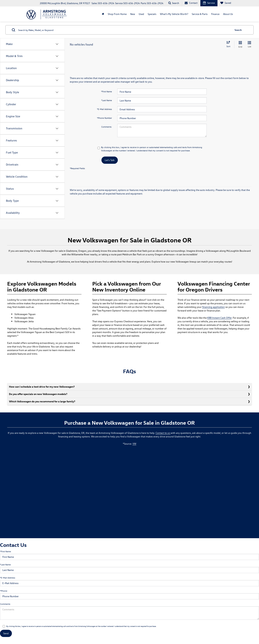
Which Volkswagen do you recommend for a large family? (42, 401)
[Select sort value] (229, 44)
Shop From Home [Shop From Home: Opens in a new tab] (117, 14)
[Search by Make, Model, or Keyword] (124, 30)
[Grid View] (240, 45)
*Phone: (4, 591)
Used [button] (141, 14)
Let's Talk (110, 160)
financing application (213, 307)
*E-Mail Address (104, 109)
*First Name (106, 91)
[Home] (103, 14)
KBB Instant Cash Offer (219, 318)
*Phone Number (104, 118)
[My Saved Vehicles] (226, 3)
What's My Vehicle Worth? (174, 14)
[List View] (249, 45)
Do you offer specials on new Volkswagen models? (38, 394)
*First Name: (6, 551)
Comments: (107, 127)
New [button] (133, 14)
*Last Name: (6, 564)
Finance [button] (215, 14)
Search (238, 30)
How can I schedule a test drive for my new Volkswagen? (42, 387)
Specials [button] (152, 14)
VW (134, 444)
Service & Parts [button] (200, 14)
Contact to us (163, 433)
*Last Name (107, 100)
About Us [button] (228, 14)
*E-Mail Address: (8, 578)
